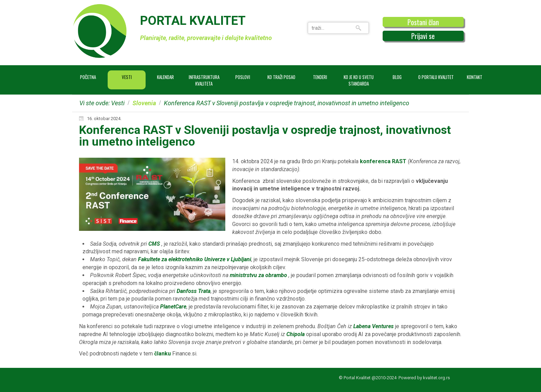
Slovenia (144, 103)
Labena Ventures (373, 326)
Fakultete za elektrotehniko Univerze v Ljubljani (195, 259)
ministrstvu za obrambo (258, 275)
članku (163, 354)
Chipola (296, 334)
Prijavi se (423, 36)
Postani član (423, 22)
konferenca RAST (383, 161)
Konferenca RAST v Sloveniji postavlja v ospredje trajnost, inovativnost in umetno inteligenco (265, 136)
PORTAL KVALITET (193, 21)
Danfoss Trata (194, 291)
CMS (154, 244)
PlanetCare (173, 307)
